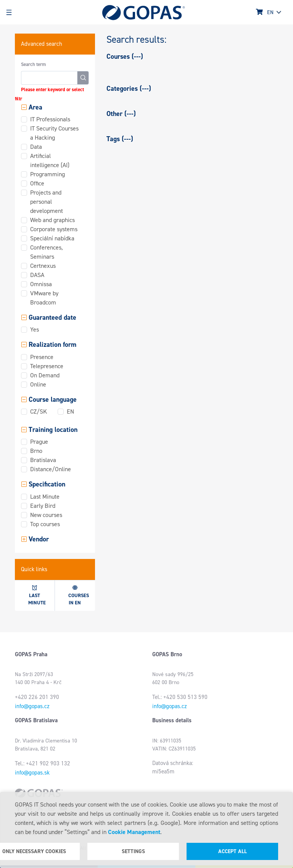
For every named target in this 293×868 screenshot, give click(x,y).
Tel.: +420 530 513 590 (180, 697)
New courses (46, 515)
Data (36, 147)
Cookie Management (134, 832)
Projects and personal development (47, 202)
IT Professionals (50, 119)
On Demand (45, 375)
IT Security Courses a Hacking (54, 133)
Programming (47, 174)
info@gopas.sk (32, 773)
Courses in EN (79, 596)
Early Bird (43, 506)
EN (70, 411)
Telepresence (47, 366)
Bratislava (43, 460)
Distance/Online (51, 469)
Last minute (37, 596)
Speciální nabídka (52, 238)
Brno (36, 451)
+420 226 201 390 (37, 697)
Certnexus (43, 266)
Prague (39, 442)
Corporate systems (54, 229)
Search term (33, 64)
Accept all (233, 851)
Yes (35, 329)
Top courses (45, 524)
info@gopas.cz (32, 706)
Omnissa (41, 284)
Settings (133, 851)
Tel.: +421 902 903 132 (43, 763)
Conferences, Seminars (46, 252)
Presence (42, 357)
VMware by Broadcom (44, 298)
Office (37, 183)
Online (38, 384)
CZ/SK (39, 411)
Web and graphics (52, 220)
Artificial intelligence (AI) (50, 160)
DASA (37, 275)
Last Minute (45, 497)
